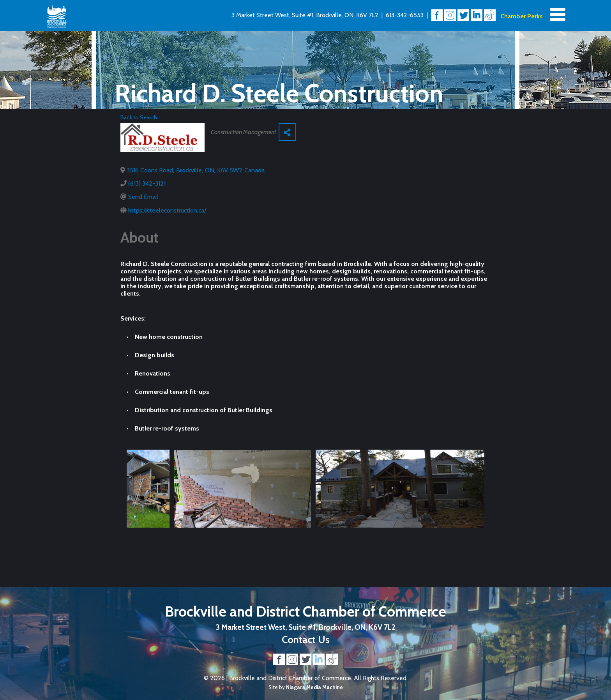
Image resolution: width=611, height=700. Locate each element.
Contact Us (306, 639)
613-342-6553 (405, 15)
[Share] (287, 132)
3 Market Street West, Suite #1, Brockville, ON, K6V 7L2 (305, 15)
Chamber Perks (522, 16)
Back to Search (139, 117)
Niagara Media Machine (314, 687)
